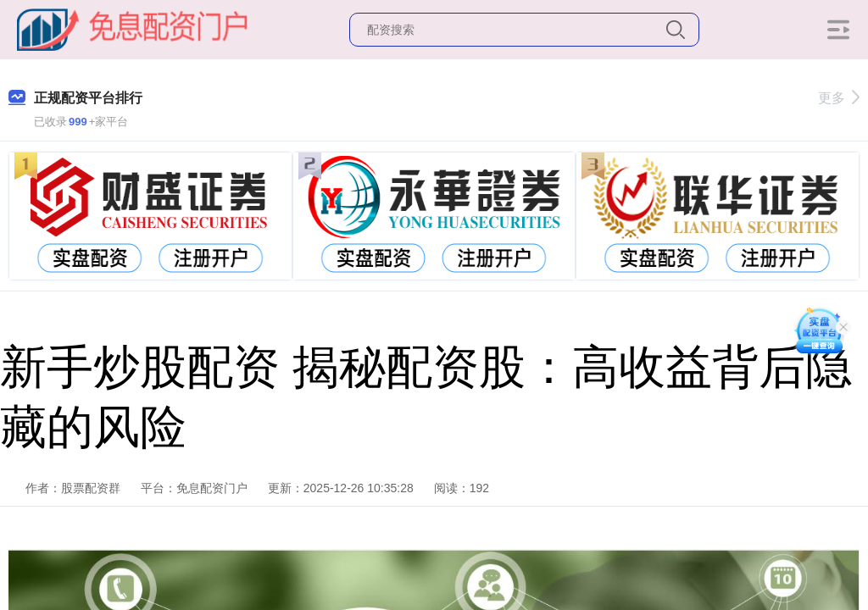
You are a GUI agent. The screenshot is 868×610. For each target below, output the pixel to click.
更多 (839, 98)
